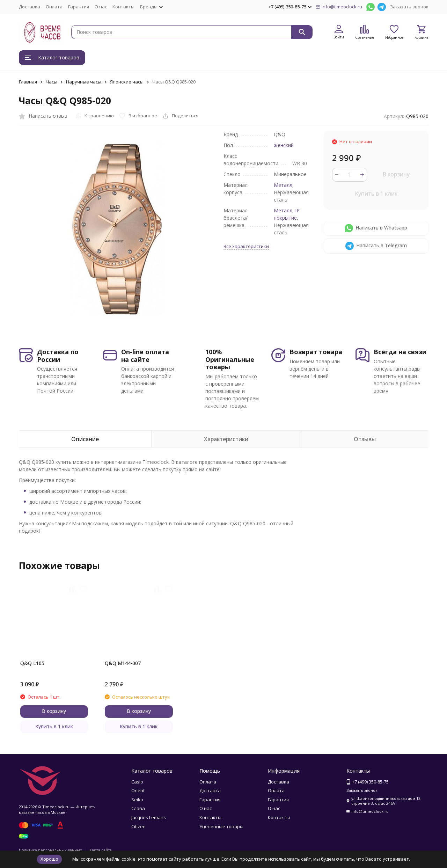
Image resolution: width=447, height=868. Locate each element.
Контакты (123, 7)
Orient (138, 790)
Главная (28, 82)
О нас (101, 7)
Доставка (30, 7)
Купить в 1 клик (376, 194)
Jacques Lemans (149, 817)
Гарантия (79, 7)
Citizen (138, 826)
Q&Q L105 (32, 663)
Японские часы (127, 82)
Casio (137, 782)
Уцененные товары (221, 826)
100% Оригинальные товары (230, 359)
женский (284, 145)
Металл (283, 185)
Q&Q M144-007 (123, 663)
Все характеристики (246, 246)
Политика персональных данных (50, 850)
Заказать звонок (409, 7)
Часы (52, 82)
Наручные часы (84, 82)
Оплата (54, 7)
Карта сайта (101, 850)
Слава (138, 808)
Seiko (137, 800)
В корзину (396, 174)
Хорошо (49, 859)
